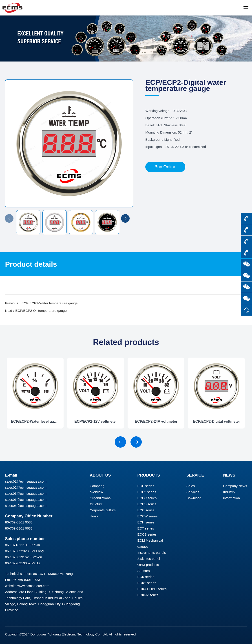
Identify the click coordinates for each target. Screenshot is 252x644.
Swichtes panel (149, 559)
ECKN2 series (148, 595)
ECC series (146, 510)
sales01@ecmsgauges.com (26, 481)
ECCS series (147, 534)
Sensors (144, 571)
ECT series (146, 528)
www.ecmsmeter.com (33, 586)
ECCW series (148, 516)
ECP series (146, 486)
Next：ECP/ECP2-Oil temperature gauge (36, 311)
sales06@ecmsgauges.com (26, 500)
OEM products (148, 565)
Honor (94, 516)
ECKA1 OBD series (152, 589)
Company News (235, 486)
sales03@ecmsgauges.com (26, 493)
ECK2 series (147, 583)
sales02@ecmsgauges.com (26, 487)
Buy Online (165, 167)
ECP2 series (147, 492)
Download (194, 498)
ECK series (146, 577)
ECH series (146, 522)
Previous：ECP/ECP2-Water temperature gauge (41, 303)
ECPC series (147, 498)
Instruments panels (152, 553)
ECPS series (147, 504)
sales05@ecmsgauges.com (26, 506)
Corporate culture (103, 510)
